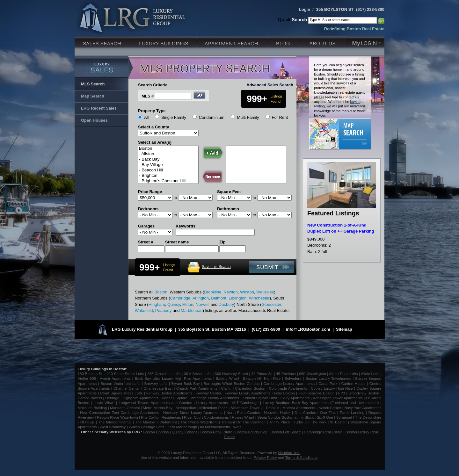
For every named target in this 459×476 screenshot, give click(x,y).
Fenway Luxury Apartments (248, 393)
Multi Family (248, 117)
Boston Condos (156, 432)
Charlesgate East (158, 388)
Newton (231, 292)
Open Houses (94, 120)
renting (319, 106)
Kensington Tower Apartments (338, 398)
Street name (177, 242)
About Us (324, 41)
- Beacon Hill (168, 170)
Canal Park (328, 383)
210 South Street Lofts (125, 374)
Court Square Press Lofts (121, 393)
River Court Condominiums (206, 417)
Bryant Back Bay (186, 383)
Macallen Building (92, 408)
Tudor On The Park (310, 422)
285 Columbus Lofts (164, 374)
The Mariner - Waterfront (156, 422)
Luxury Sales (103, 41)
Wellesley (265, 292)
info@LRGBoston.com (308, 329)
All (146, 117)
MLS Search (93, 84)
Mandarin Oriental (125, 408)
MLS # (148, 96)
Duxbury (226, 304)
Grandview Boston (364, 393)
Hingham (157, 304)
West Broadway (113, 427)
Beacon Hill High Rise (262, 378)
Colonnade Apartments (288, 388)
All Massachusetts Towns (221, 427)
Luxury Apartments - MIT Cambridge (227, 403)
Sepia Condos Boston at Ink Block (285, 417)
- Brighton (168, 176)
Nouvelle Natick (277, 412)
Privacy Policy (265, 457)
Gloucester (271, 304)
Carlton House (353, 383)
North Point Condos (243, 412)
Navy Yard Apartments (363, 408)
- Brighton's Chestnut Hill (168, 181)
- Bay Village (168, 165)
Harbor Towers (90, 398)
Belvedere (293, 378)
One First (328, 412)
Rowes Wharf (243, 417)
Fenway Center (208, 393)
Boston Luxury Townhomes (328, 378)
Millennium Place (213, 408)
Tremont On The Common (243, 422)
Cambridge (180, 298)
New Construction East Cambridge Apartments (120, 412)
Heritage (112, 398)
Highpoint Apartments (141, 398)
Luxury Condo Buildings (164, 41)
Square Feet (229, 192)
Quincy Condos (185, 432)
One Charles (305, 412)
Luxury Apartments (233, 41)
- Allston (168, 154)
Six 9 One (325, 417)
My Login (366, 41)
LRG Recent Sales (99, 108)
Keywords (186, 226)
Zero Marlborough (182, 427)
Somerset (344, 417)
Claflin (227, 388)
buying (356, 102)
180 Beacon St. (91, 374)
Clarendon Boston (250, 388)
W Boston (339, 422)
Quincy (174, 304)
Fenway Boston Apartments (169, 393)
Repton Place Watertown (117, 417)
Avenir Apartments (115, 378)
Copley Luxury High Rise (332, 388)
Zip (222, 242)
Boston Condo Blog (251, 432)
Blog (284, 41)
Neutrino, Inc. (289, 453)
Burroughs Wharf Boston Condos (232, 383)
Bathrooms (228, 209)
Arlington (201, 298)
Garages (146, 226)
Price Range (150, 192)
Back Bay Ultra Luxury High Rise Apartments (173, 378)
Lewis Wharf (104, 403)
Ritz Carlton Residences (161, 417)
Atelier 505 (88, 378)
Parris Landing (352, 412)
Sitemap (344, 329)
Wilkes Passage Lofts (147, 427)
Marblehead (192, 310)
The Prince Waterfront (199, 422)
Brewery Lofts (156, 383)
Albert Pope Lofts (343, 374)
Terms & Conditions (301, 457)
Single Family (174, 117)
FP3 (342, 393)
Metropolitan (186, 408)
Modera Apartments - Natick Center (312, 408)
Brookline (213, 292)
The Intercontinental (115, 422)
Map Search (93, 96)
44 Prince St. (262, 374)
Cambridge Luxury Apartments (289, 383)
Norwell (203, 304)
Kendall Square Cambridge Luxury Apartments (201, 398)
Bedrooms (148, 209)
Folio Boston (284, 393)
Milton (188, 304)
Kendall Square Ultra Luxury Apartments (276, 398)
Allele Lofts (370, 374)
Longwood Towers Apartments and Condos (155, 403)
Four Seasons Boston (317, 393)
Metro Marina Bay (158, 408)
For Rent (280, 117)
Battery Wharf (227, 378)
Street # (146, 242)
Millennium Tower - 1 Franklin (255, 408)
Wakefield (144, 310)
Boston (168, 149)
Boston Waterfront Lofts (120, 383)
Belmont (219, 298)
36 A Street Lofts (198, 374)
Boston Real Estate (216, 432)
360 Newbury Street (231, 374)
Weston (247, 292)
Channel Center (127, 388)
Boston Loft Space (286, 432)
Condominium (212, 117)
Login (305, 9)
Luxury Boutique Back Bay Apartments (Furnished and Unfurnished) (321, 403)
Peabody (163, 310)
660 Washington (312, 374)
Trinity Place (280, 422)
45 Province (286, 374)
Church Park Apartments (197, 388)
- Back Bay (168, 159)
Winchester (259, 298)
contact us (351, 97)
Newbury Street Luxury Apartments (193, 412)
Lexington (237, 298)
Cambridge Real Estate (323, 432)
